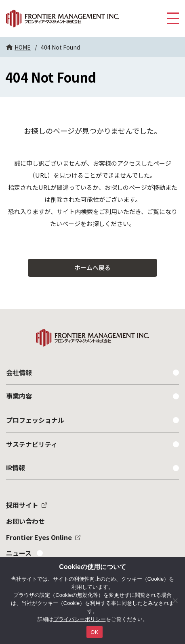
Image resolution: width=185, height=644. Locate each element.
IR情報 (16, 467)
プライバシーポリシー (80, 619)
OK (94, 632)
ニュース (19, 553)
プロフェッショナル (35, 420)
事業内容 (19, 396)
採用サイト (22, 505)
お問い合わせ (25, 521)
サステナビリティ (32, 444)
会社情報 (19, 372)
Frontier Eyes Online (39, 537)
